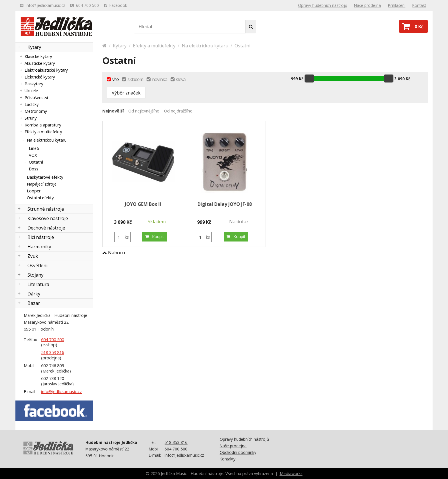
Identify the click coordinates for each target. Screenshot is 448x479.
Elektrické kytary (40, 77)
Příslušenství (36, 97)
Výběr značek (126, 93)
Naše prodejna (233, 446)
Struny (31, 118)
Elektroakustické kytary (46, 70)
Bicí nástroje (41, 237)
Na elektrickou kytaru (47, 140)
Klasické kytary (38, 56)
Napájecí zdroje (42, 184)
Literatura (38, 284)
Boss (34, 169)
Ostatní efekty (40, 198)
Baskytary (34, 84)
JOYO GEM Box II (143, 204)
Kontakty (228, 459)
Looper (34, 191)
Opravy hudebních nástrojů (244, 439)
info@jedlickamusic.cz (61, 392)
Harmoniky (39, 247)
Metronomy (36, 111)
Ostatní (36, 162)
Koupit (155, 237)
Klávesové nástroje (48, 218)
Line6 (34, 148)
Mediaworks (291, 473)
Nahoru (114, 253)
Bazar (34, 303)
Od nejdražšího (178, 111)
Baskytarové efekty (45, 177)
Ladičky (32, 104)
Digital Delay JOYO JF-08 (225, 204)
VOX (33, 155)
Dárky (34, 294)
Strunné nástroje (46, 209)
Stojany (35, 275)
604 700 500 (53, 340)
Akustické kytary (40, 63)
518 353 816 (53, 352)
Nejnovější (113, 111)
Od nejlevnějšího (144, 111)
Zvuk (33, 256)
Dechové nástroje (46, 228)
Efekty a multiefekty (43, 132)
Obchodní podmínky (238, 452)
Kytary (34, 47)
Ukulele (31, 91)
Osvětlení (37, 265)
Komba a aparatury (43, 125)
